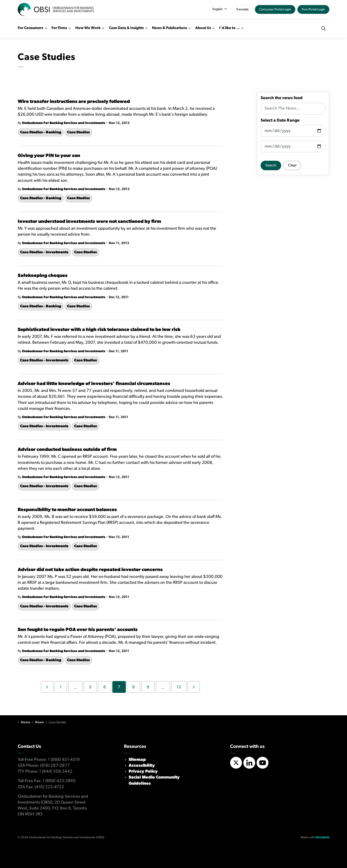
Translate (242, 10)
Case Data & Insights (126, 28)
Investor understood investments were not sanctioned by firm (89, 222)
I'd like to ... (230, 28)
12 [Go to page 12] (179, 687)
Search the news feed (281, 98)
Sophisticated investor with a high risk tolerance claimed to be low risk (99, 330)
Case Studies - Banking (41, 132)
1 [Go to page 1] (61, 687)
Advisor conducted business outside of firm (67, 450)
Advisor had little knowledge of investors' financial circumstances (94, 384)
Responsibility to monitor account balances (67, 510)
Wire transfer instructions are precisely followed (74, 102)
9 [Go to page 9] (148, 687)
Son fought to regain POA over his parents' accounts (78, 630)
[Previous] (47, 687)
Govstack (322, 837)
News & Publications (169, 28)
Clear (292, 165)
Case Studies (78, 132)
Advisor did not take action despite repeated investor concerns (90, 570)
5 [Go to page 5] (90, 687)
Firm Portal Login (313, 10)
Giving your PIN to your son (49, 156)
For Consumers (30, 28)
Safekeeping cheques (43, 276)
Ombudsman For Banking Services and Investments (64, 123)
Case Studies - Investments (44, 252)
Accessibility (142, 766)
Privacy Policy (143, 772)
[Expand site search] (323, 28)
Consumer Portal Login (275, 10)
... (75, 688)
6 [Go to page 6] (105, 687)
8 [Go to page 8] (133, 687)
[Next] (194, 687)
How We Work (88, 28)
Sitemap (137, 760)
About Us (203, 28)
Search (271, 165)
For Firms (59, 28)
